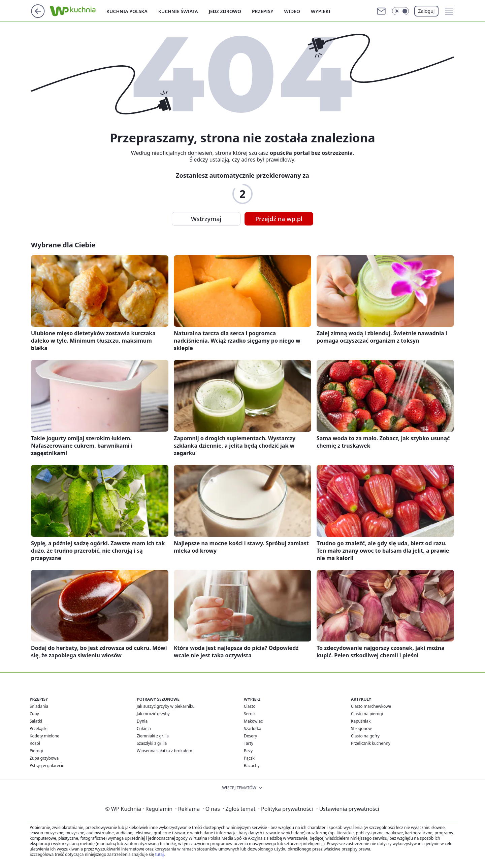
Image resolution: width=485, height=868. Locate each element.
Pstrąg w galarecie (47, 766)
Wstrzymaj (206, 219)
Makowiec (253, 721)
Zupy (34, 714)
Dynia (142, 721)
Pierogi (36, 751)
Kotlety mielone (44, 736)
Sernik (250, 714)
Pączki (250, 758)
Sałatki (36, 721)
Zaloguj (427, 11)
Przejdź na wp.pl (279, 219)
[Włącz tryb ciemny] (400, 11)
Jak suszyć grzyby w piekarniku (166, 706)
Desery (250, 736)
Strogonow (361, 728)
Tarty (249, 743)
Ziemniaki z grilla (153, 736)
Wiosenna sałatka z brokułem (165, 751)
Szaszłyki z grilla (152, 743)
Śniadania (39, 706)
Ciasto (250, 706)
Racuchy (252, 766)
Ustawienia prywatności (348, 809)
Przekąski (39, 728)
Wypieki (321, 11)
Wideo (292, 11)
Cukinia (144, 728)
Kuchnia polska (127, 11)
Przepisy (263, 11)
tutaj (159, 854)
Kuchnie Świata (178, 11)
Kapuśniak (361, 721)
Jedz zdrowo (225, 11)
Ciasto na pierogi (367, 714)
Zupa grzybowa (44, 758)
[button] (449, 11)
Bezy (248, 751)
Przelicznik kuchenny (371, 743)
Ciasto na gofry (365, 736)
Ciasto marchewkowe (371, 706)
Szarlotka (253, 728)
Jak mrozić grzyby (153, 714)
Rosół (35, 743)
